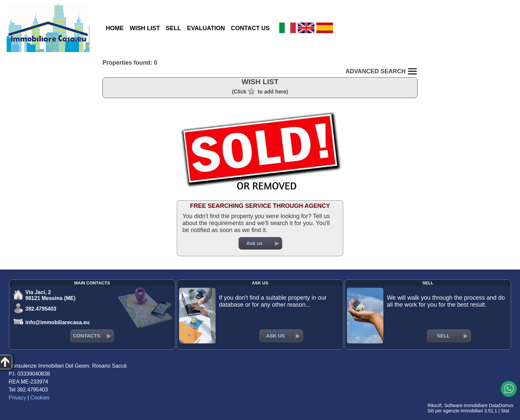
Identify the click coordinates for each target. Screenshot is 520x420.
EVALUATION (206, 28)
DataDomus (501, 405)
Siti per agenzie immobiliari (455, 411)
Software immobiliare (466, 405)
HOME (115, 28)
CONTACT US (250, 28)
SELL (173, 28)
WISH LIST (145, 28)
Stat (505, 411)
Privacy (17, 398)
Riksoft (435, 405)
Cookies (40, 398)
